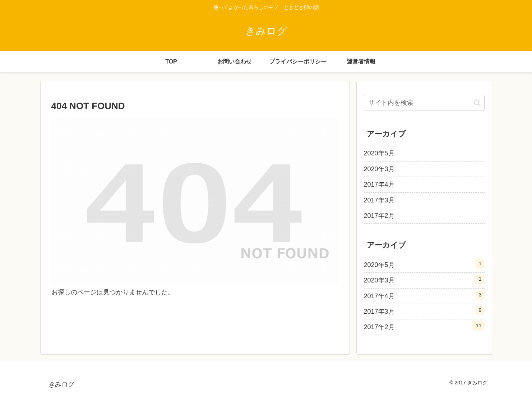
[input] (424, 103)
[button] (477, 103)
